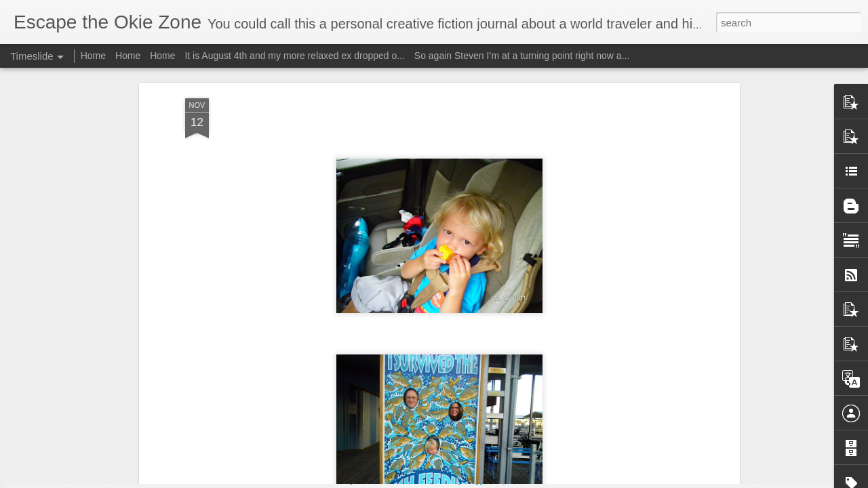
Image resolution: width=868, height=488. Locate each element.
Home (93, 56)
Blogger (476, 481)
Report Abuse (516, 481)
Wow (158, 435)
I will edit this (594, 470)
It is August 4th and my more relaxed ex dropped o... (295, 56)
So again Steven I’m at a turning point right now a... (522, 56)
